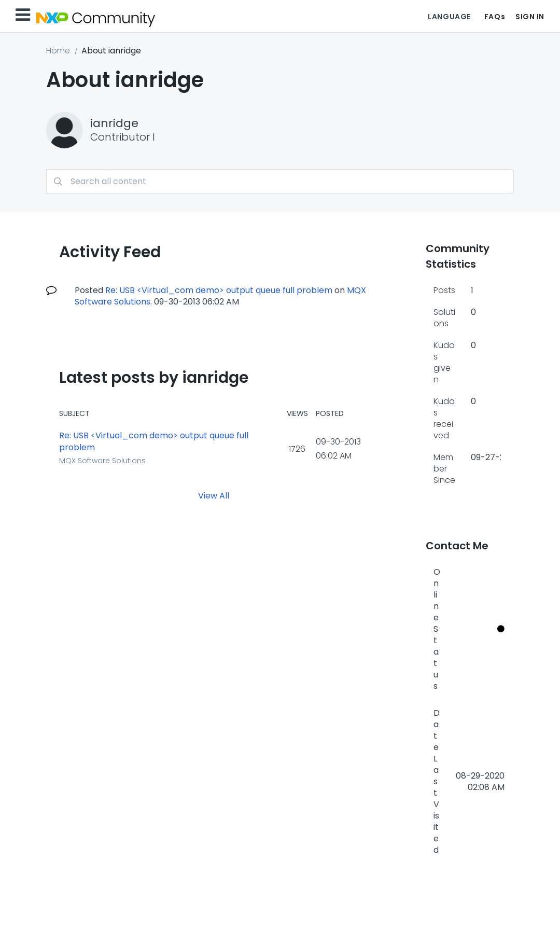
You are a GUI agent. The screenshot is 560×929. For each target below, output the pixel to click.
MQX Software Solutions (102, 461)
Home (58, 51)
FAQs (495, 17)
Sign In (530, 17)
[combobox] (280, 181)
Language (449, 17)
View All (214, 495)
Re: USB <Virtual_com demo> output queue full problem (219, 290)
